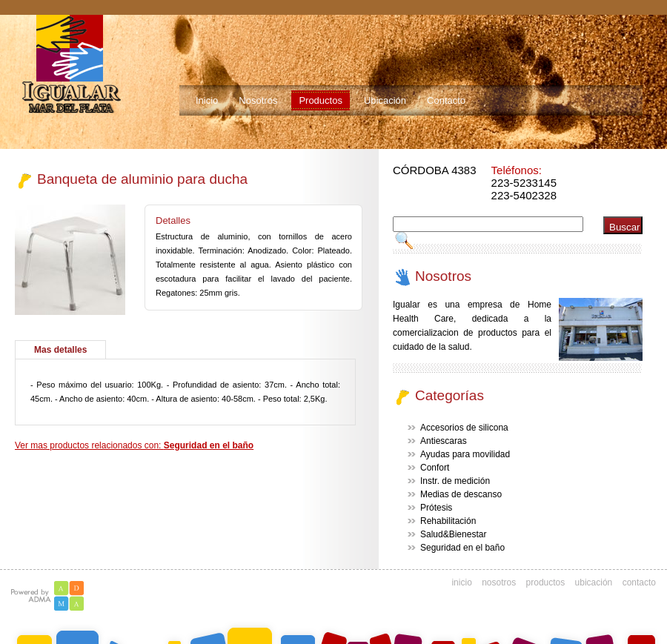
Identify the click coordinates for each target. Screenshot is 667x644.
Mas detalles (60, 350)
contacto (639, 582)
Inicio (207, 100)
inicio (461, 582)
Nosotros (258, 100)
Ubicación (385, 100)
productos (546, 582)
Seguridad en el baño (462, 548)
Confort (435, 468)
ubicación (594, 582)
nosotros (499, 582)
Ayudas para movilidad (465, 454)
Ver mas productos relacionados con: (134, 445)
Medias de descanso (461, 494)
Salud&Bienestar (453, 534)
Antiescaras (444, 441)
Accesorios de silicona (464, 428)
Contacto (446, 100)
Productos (321, 100)
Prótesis (436, 508)
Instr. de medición (455, 481)
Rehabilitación (448, 521)
